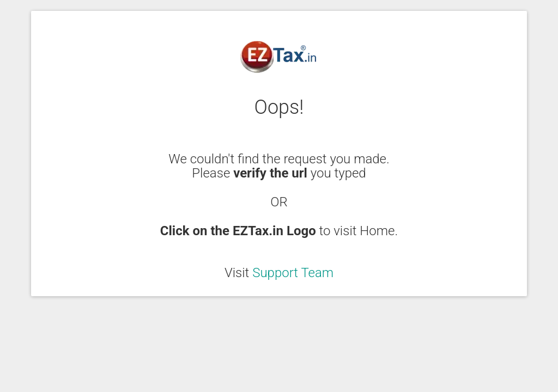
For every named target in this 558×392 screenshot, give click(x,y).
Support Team (293, 273)
